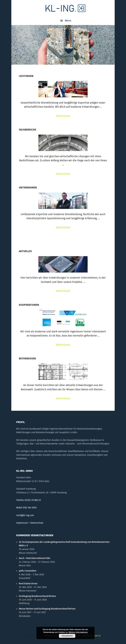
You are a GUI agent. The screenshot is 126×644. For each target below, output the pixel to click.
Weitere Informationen (78, 632)
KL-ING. (65, 8)
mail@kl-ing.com (25, 515)
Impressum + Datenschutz (30, 523)
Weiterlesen (70, 116)
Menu (68, 21)
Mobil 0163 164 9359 (26, 508)
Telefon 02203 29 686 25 (29, 500)
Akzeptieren (67, 636)
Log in (97, 636)
